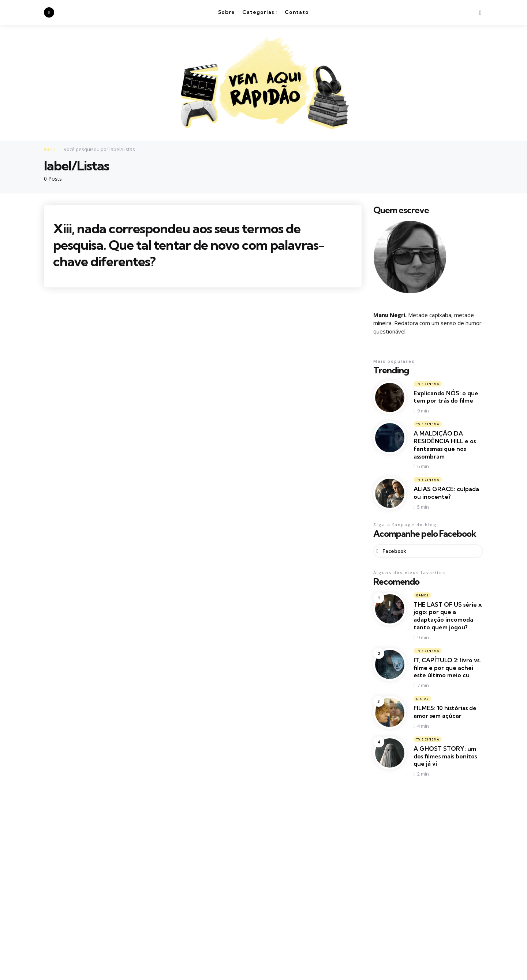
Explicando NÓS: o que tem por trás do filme (446, 397)
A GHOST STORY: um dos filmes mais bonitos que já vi (445, 757)
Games (422, 595)
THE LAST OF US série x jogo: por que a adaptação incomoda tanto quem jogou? (448, 616)
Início (50, 149)
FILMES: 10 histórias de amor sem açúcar (445, 712)
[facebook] (49, 12)
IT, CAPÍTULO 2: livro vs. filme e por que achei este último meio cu (447, 668)
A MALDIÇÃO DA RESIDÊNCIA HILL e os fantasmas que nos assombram (445, 445)
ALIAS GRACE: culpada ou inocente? (446, 493)
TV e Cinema (428, 383)
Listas (422, 699)
